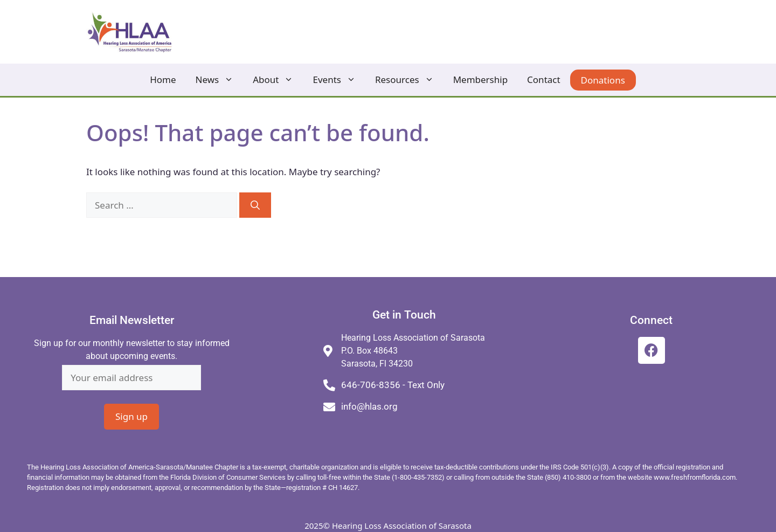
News (220, 80)
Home (163, 80)
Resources (409, 80)
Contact (544, 80)
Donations (603, 80)
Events (339, 80)
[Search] (255, 205)
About (278, 80)
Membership (480, 80)
